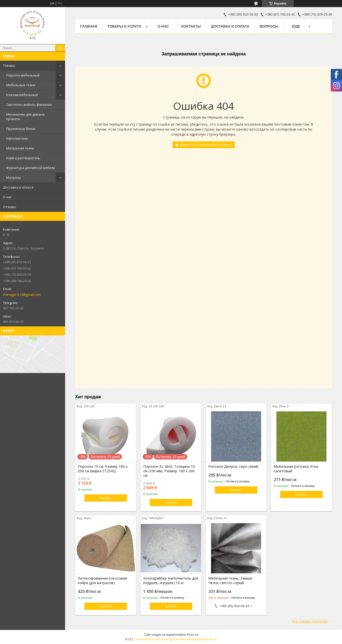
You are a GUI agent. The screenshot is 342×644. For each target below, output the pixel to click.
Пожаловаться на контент (152, 639)
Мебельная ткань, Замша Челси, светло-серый (230, 581)
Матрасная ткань (20, 148)
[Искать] (60, 48)
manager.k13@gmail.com (22, 295)
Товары (9, 65)
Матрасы (14, 177)
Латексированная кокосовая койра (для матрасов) (102, 581)
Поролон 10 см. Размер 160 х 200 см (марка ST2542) (103, 469)
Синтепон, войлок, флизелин (29, 105)
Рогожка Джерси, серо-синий (233, 467)
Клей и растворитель (23, 158)
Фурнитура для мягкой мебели (31, 168)
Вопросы (269, 26)
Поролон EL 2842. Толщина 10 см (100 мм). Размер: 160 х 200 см (169, 471)
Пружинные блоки (21, 129)
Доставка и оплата (18, 187)
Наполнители (17, 138)
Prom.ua (192, 635)
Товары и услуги (124, 26)
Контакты (191, 26)
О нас (7, 197)
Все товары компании (310, 621)
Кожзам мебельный (22, 95)
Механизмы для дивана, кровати (26, 117)
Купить (106, 498)
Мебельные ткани (21, 85)
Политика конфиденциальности (194, 639)
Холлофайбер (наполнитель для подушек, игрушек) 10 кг (171, 581)
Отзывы (10, 207)
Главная (89, 26)
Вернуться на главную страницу (206, 145)
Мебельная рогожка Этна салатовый (296, 469)
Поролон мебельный (23, 75)
